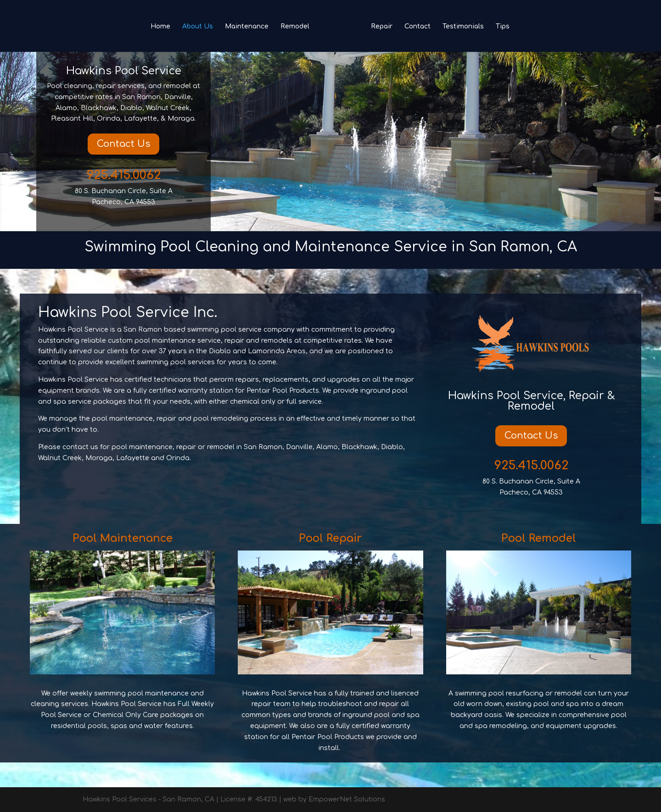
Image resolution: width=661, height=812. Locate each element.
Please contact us (68, 447)
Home (160, 27)
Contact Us (123, 144)
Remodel (295, 27)
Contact (417, 27)
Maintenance (247, 27)
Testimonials (463, 27)
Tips (503, 27)
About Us (198, 27)
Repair (382, 27)
